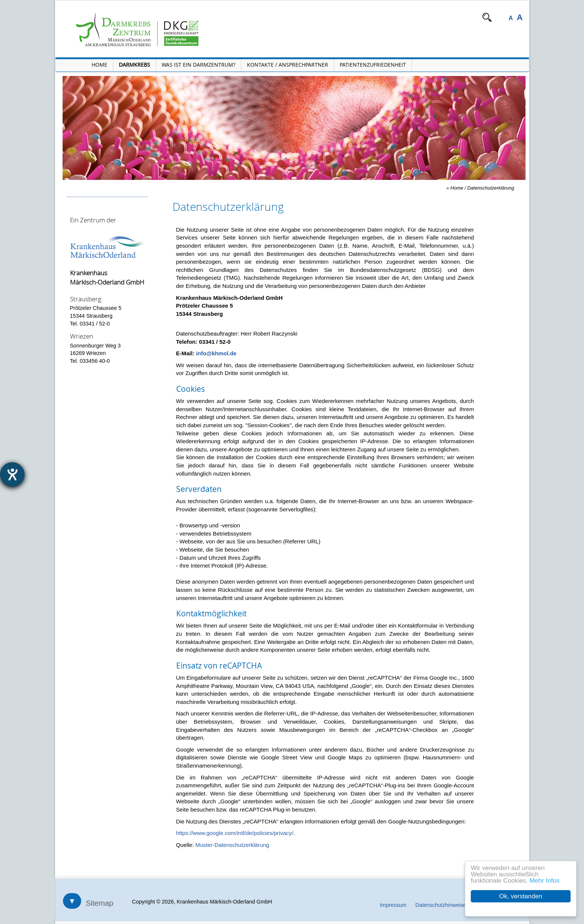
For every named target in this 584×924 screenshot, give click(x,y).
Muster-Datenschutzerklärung (232, 845)
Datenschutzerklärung (491, 188)
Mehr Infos (545, 881)
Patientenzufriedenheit (373, 65)
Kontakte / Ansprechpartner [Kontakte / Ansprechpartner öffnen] (288, 65)
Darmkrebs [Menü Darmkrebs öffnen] (134, 65)
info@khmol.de (216, 353)
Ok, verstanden (521, 896)
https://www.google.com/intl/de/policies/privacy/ (235, 833)
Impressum (393, 905)
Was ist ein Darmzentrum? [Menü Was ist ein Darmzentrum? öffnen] (199, 65)
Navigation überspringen (262, 17)
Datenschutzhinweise (441, 905)
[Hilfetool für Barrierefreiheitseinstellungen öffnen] (12, 474)
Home (457, 188)
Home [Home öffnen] (99, 65)
